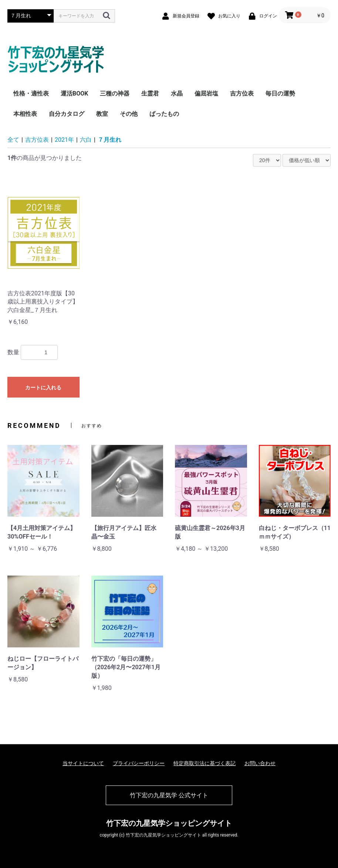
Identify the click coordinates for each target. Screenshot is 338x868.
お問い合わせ (260, 763)
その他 (129, 114)
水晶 (177, 93)
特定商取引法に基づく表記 (205, 763)
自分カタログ (67, 114)
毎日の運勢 (280, 93)
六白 (86, 140)
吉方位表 (242, 93)
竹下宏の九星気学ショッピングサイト (169, 823)
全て (13, 140)
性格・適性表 (31, 93)
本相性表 (25, 114)
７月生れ (109, 140)
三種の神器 (115, 93)
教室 (102, 114)
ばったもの (164, 114)
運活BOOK (74, 93)
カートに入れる (43, 388)
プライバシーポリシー (139, 763)
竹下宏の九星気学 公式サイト (169, 795)
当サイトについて (83, 763)
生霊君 (150, 93)
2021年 (64, 140)
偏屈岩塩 (206, 93)
